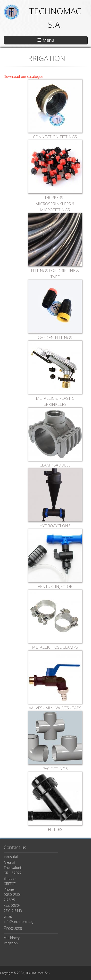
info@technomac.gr (19, 922)
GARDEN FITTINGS (55, 338)
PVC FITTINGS (55, 769)
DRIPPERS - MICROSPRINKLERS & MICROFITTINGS (55, 204)
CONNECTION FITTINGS (55, 137)
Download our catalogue (23, 77)
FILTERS (55, 829)
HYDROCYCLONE (55, 526)
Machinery (12, 938)
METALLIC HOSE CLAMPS (55, 647)
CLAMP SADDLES (55, 465)
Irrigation (11, 943)
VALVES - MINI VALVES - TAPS (55, 708)
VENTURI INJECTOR (55, 587)
